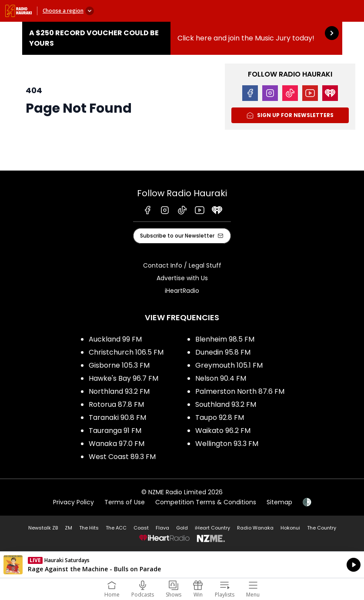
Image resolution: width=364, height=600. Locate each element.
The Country (322, 528)
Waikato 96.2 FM (223, 431)
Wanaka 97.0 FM (117, 444)
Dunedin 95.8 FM (223, 352)
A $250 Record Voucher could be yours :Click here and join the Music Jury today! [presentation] (182, 38)
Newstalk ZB (43, 528)
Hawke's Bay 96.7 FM (124, 378)
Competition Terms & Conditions (206, 502)
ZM (68, 528)
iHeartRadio (182, 291)
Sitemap (279, 502)
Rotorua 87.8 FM (116, 404)
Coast (141, 528)
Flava (162, 528)
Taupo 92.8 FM (220, 417)
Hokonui (290, 528)
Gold (182, 528)
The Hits (89, 528)
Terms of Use (125, 502)
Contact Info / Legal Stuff (182, 265)
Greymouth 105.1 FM (229, 365)
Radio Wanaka (255, 528)
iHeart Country (212, 528)
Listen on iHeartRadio (182, 565)
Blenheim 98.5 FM (225, 339)
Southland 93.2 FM (226, 404)
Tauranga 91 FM (115, 431)
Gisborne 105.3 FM (119, 365)
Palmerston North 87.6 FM (240, 391)
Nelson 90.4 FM (221, 378)
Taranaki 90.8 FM (117, 417)
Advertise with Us (182, 278)
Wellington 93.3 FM (227, 444)
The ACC (116, 528)
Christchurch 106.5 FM (126, 352)
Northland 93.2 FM (119, 391)
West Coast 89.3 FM (122, 457)
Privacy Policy (73, 502)
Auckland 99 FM (115, 339)
